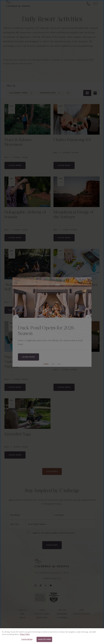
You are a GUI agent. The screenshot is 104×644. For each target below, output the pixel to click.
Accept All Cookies (44, 639)
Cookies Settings (27, 639)
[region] (52, 636)
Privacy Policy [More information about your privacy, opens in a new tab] (25, 634)
